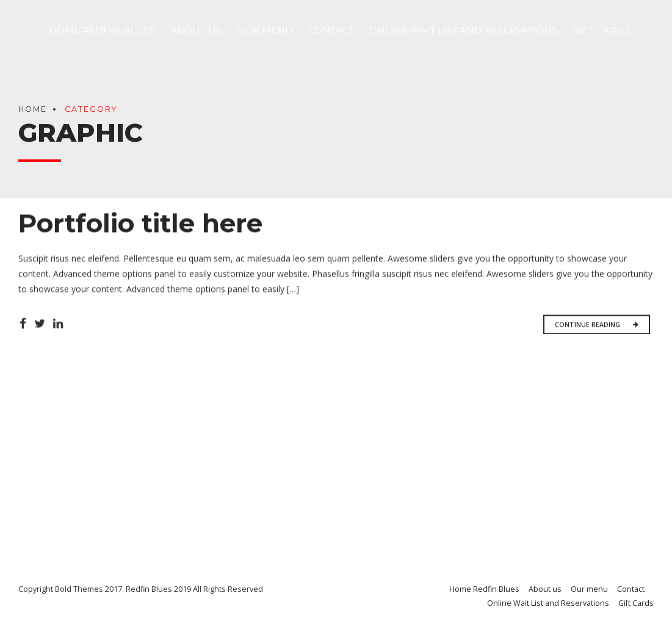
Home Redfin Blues (102, 30)
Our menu (265, 30)
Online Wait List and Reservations (463, 30)
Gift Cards (601, 30)
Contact (331, 30)
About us (196, 30)
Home (33, 109)
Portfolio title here (140, 224)
